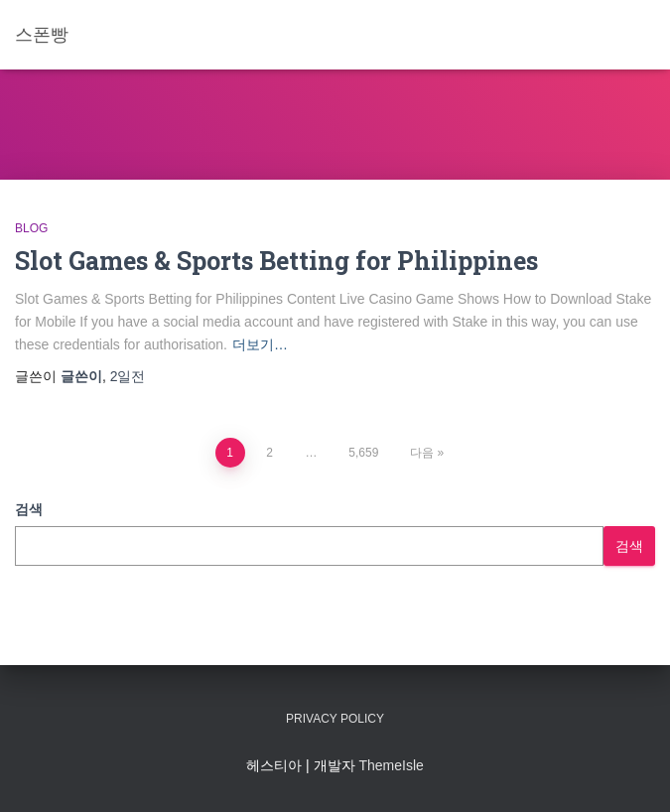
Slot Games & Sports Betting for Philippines (276, 261)
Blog (31, 228)
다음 (422, 453)
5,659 (363, 453)
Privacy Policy (335, 719)
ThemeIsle (391, 765)
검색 (29, 509)
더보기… (260, 344)
